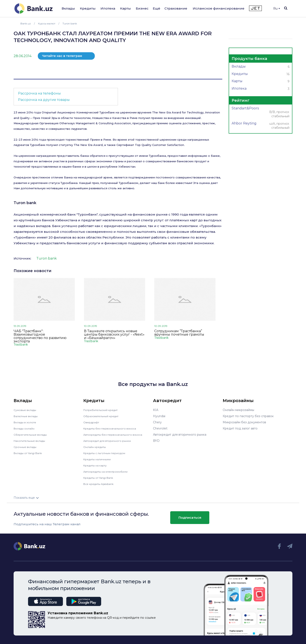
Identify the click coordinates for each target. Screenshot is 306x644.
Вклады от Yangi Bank (30, 453)
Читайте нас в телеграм (62, 56)
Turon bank (25, 203)
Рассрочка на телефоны (39, 93)
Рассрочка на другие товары (44, 100)
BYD (156, 441)
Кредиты (88, 8)
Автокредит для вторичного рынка (110, 441)
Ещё (157, 8)
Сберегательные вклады (32, 435)
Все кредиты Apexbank (101, 484)
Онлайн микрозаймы (238, 410)
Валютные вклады (27, 416)
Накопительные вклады (32, 441)
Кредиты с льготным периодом (107, 453)
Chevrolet (160, 428)
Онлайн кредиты (96, 447)
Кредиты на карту (97, 465)
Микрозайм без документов (244, 422)
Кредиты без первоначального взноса (113, 428)
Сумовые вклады (26, 410)
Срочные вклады (26, 447)
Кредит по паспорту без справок (248, 416)
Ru (277, 8)
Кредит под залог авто (240, 428)
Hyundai (159, 416)
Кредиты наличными (99, 459)
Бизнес (142, 8)
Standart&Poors (261, 112)
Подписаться (190, 518)
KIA (156, 410)
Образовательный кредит (103, 416)
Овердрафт (92, 422)
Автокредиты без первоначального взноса (116, 435)
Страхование (176, 8)
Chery (157, 422)
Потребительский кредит (103, 410)
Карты (125, 8)
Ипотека (108, 8)
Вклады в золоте (26, 422)
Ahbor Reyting (261, 126)
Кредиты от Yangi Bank (101, 478)
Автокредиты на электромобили (108, 472)
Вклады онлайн (25, 428)
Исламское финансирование (219, 8)
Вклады (68, 8)
